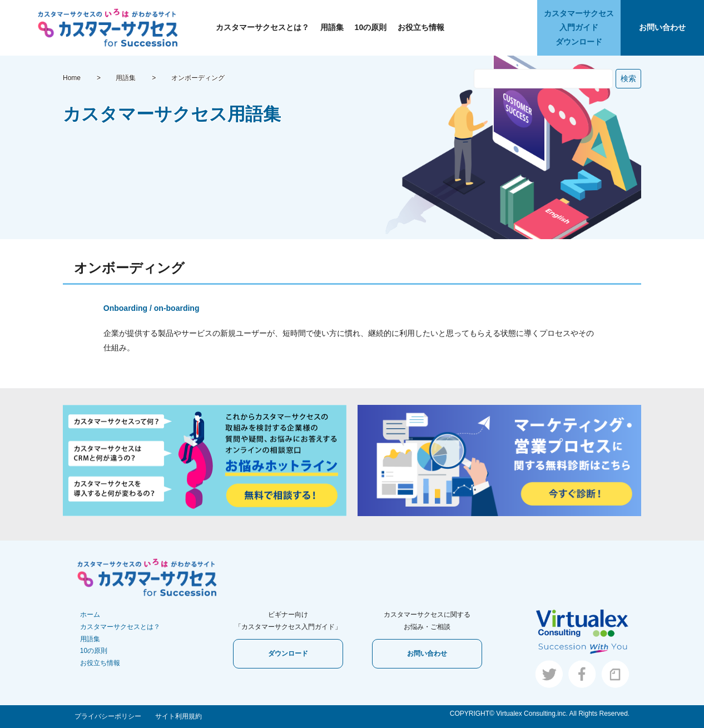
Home (72, 78)
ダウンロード (288, 653)
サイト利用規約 (179, 716)
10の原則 (371, 27)
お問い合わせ (662, 27)
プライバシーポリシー (108, 716)
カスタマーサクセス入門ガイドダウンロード (579, 27)
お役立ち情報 (421, 27)
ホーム (90, 615)
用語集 (332, 27)
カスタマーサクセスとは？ (262, 27)
